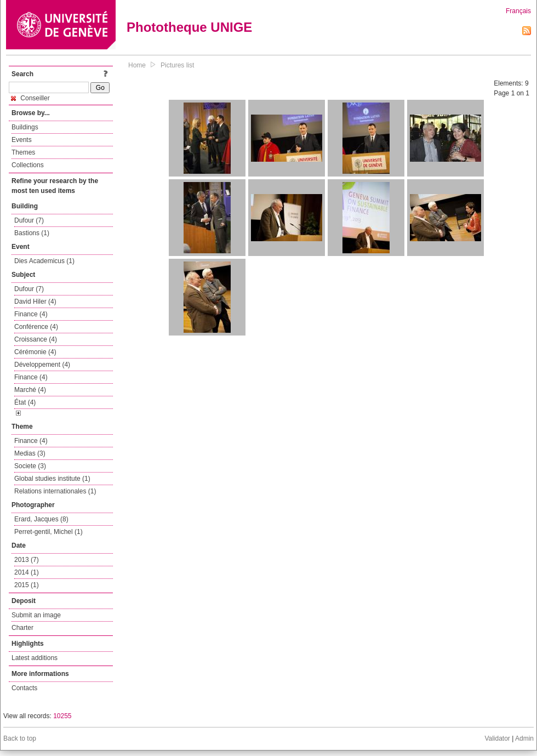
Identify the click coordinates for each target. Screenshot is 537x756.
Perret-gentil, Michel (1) (48, 532)
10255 (62, 716)
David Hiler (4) (35, 302)
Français (518, 11)
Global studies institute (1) (52, 479)
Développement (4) (42, 365)
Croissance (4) (36, 339)
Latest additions (35, 658)
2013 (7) (27, 560)
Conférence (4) (36, 327)
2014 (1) (27, 572)
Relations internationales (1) (55, 491)
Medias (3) (30, 453)
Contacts (24, 688)
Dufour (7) (29, 220)
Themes (23, 152)
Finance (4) (31, 314)
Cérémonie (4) (35, 352)
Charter (22, 628)
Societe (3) (30, 466)
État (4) (25, 402)
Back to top (20, 738)
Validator (497, 738)
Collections (28, 165)
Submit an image (36, 615)
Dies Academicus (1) (44, 261)
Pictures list (177, 65)
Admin (524, 738)
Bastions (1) (32, 233)
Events (22, 140)
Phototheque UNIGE (189, 27)
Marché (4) (30, 390)
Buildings (25, 127)
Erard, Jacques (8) (41, 519)
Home (137, 65)
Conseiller (30, 98)
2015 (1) (27, 585)
